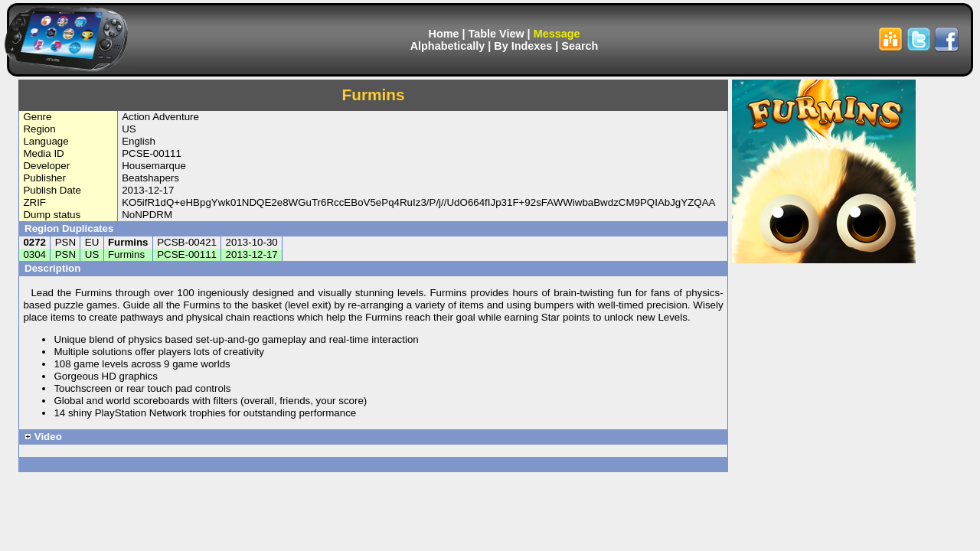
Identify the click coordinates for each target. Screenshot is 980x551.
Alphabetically (448, 46)
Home (444, 34)
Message (557, 34)
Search (580, 46)
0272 (34, 242)
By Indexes (523, 46)
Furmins (128, 242)
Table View (497, 34)
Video (43, 437)
